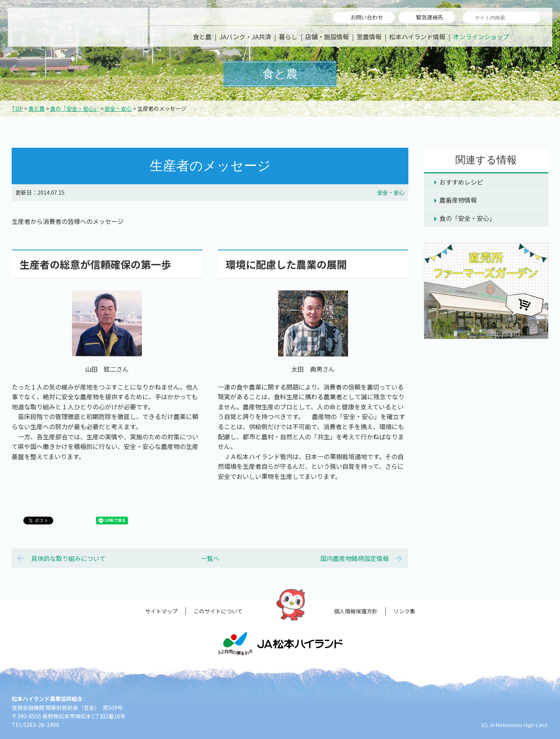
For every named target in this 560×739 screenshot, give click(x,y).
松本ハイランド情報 (417, 37)
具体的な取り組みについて (68, 558)
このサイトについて (218, 611)
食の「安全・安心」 (75, 108)
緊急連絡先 (430, 17)
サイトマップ (161, 611)
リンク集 (404, 611)
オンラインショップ (481, 37)
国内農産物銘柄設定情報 (355, 558)
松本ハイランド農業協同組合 (78, 27)
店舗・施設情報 (327, 37)
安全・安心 (118, 108)
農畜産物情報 (458, 200)
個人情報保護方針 (356, 611)
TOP (17, 108)
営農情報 (369, 37)
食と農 (202, 37)
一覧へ (210, 558)
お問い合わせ (367, 17)
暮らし (288, 37)
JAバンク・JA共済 (245, 37)
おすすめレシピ (461, 182)
